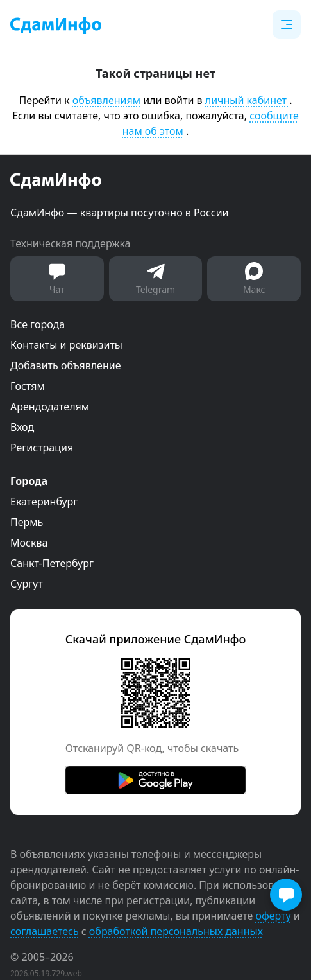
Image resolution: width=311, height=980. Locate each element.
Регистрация (42, 448)
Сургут (27, 584)
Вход (22, 427)
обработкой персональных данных (176, 931)
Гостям (28, 386)
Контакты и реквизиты (66, 345)
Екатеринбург (44, 502)
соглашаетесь (45, 931)
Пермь (27, 522)
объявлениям (106, 100)
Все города (38, 324)
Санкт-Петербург (52, 563)
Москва (29, 543)
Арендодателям (50, 407)
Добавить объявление (65, 365)
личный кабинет (247, 100)
